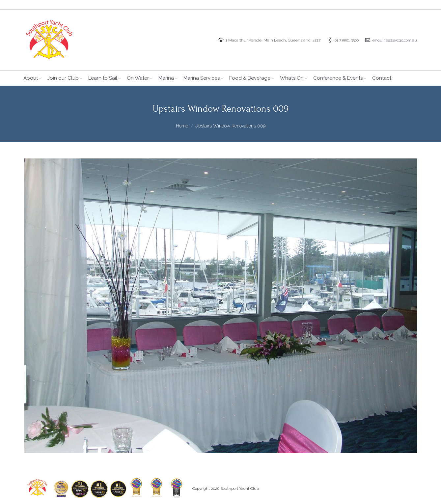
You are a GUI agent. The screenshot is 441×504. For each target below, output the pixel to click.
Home (182, 126)
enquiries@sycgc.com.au (395, 40)
